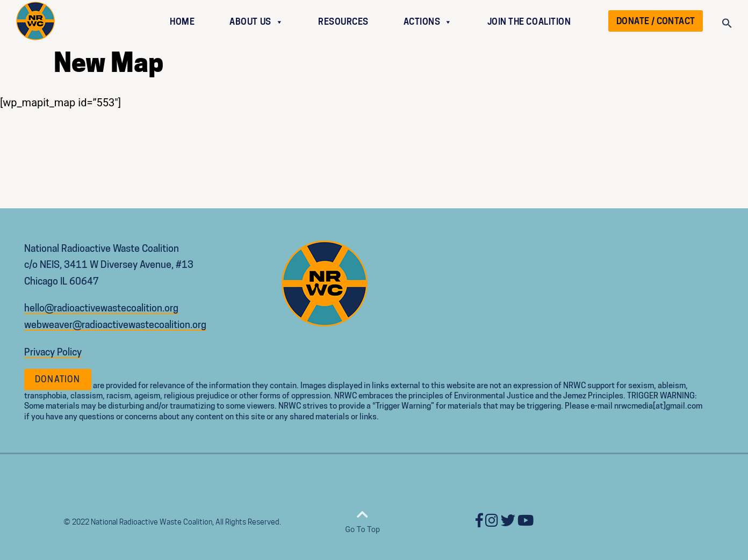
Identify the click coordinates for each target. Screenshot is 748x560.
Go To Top (362, 521)
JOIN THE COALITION (529, 22)
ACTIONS (428, 22)
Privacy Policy (53, 352)
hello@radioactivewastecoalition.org (101, 308)
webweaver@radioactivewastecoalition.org (115, 325)
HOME (182, 22)
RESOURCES (343, 22)
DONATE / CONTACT (656, 21)
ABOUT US (256, 22)
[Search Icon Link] (727, 26)
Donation (58, 379)
